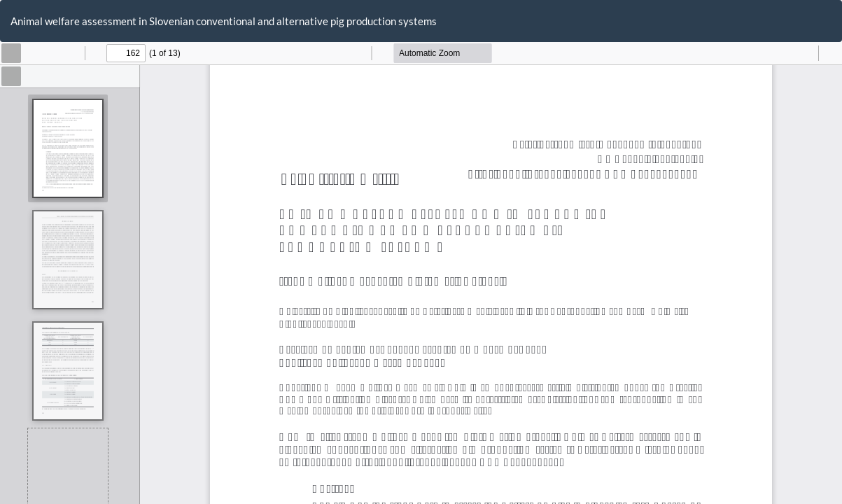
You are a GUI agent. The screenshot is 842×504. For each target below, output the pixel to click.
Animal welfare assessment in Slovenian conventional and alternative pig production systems (224, 21)
